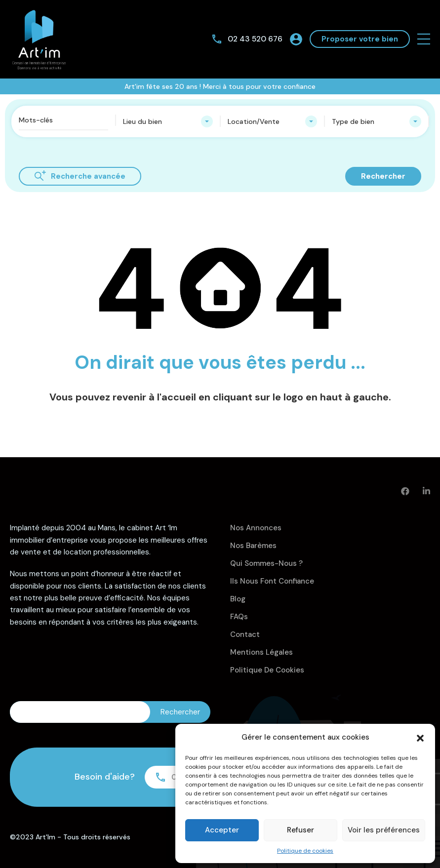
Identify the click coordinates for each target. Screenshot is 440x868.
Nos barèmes (253, 546)
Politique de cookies (305, 851)
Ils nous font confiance (272, 581)
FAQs (239, 617)
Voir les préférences (384, 830)
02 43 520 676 (254, 39)
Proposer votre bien (360, 39)
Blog (238, 599)
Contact (245, 634)
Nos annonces (256, 528)
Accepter (222, 830)
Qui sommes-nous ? (266, 563)
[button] (420, 737)
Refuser (300, 830)
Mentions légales (261, 652)
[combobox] (168, 121)
